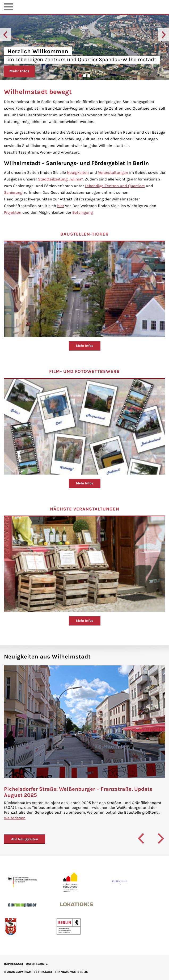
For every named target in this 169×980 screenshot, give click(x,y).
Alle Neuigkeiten (25, 839)
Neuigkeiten (78, 172)
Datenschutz (37, 964)
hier (61, 206)
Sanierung (13, 192)
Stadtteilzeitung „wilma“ (60, 179)
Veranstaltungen (113, 172)
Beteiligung (83, 212)
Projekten (13, 212)
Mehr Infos (19, 71)
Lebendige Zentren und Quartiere (115, 186)
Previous (5, 35)
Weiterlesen (15, 818)
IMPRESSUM (14, 964)
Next (164, 35)
